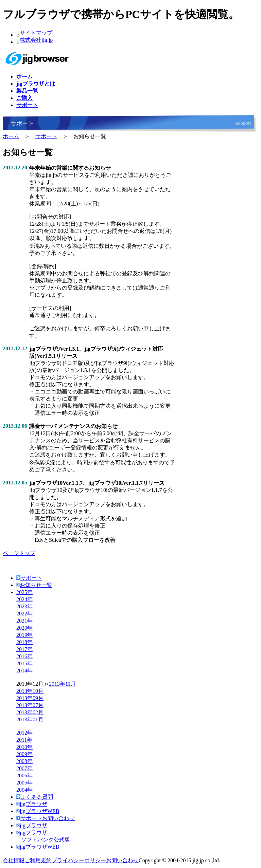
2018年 (24, 642)
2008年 (24, 761)
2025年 (24, 592)
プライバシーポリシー (79, 860)
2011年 (24, 740)
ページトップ (19, 553)
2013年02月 (30, 712)
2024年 (24, 599)
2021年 (24, 621)
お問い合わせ (122, 860)
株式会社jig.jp (36, 40)
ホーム (11, 136)
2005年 (24, 783)
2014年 (24, 671)
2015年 (24, 663)
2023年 (24, 606)
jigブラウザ (32, 804)
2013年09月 (30, 698)
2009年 (24, 754)
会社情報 (14, 860)
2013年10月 (30, 691)
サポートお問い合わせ (46, 818)
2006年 (24, 775)
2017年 (24, 649)
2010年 (24, 747)
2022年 (24, 614)
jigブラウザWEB (38, 811)
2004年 (24, 790)
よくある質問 (35, 797)
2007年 (24, 768)
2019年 (24, 635)
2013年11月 (62, 684)
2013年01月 (30, 719)
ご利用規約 (38, 860)
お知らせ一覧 (34, 585)
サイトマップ (36, 33)
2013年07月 (30, 705)
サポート (46, 136)
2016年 (24, 656)
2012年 (24, 733)
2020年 (24, 628)
